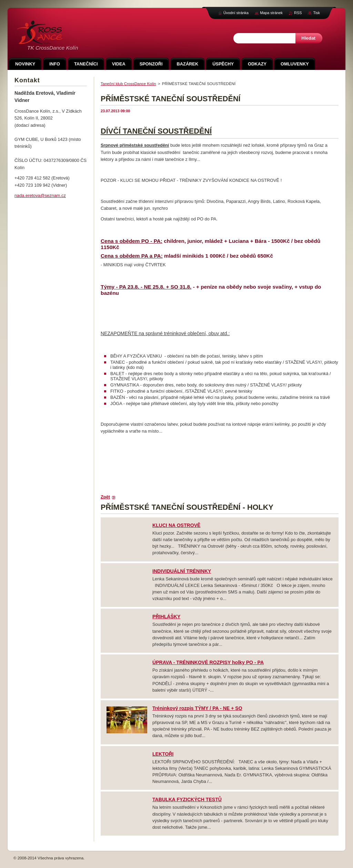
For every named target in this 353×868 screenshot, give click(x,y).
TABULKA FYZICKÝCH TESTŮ (187, 799)
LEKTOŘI (163, 754)
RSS (298, 13)
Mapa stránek (271, 13)
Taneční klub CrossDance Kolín (128, 84)
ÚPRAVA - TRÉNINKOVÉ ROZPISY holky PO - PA (208, 662)
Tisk (316, 13)
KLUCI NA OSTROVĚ (176, 525)
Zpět (105, 497)
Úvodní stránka (236, 13)
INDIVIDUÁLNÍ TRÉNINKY (182, 571)
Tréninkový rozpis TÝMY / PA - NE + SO (197, 708)
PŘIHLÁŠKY (166, 617)
